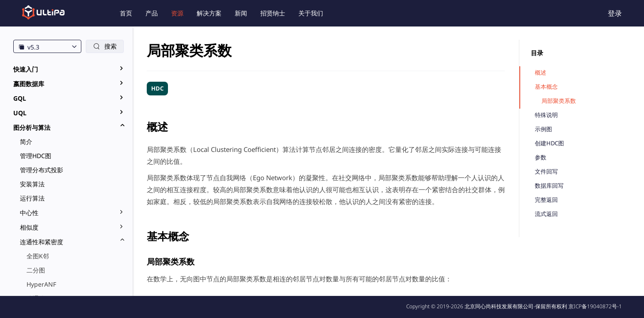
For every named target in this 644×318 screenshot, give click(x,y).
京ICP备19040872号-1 (595, 306)
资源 (177, 13)
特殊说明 (546, 115)
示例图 (543, 129)
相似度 (29, 227)
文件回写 (546, 172)
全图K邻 (38, 256)
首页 (126, 13)
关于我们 (311, 13)
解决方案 (209, 13)
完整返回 (546, 200)
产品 (152, 13)
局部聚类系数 (559, 101)
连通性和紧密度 (42, 242)
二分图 (36, 270)
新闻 (241, 13)
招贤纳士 (273, 13)
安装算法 (32, 184)
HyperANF (41, 284)
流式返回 (546, 214)
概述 (541, 73)
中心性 (29, 213)
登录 (615, 13)
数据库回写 (549, 186)
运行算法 (32, 198)
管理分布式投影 (42, 170)
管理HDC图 (36, 156)
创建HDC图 (549, 143)
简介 (26, 142)
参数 (541, 157)
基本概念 (546, 87)
